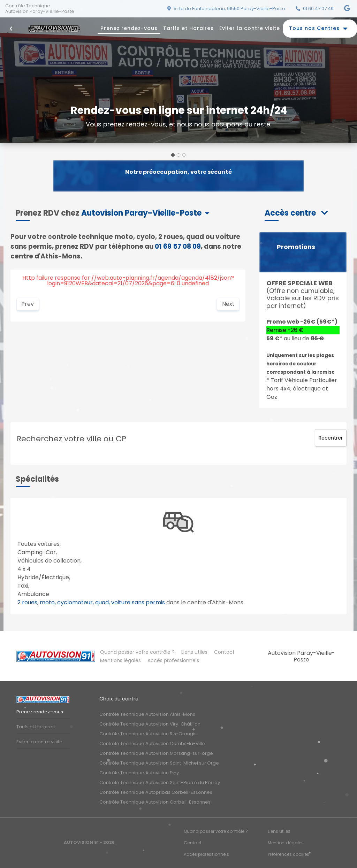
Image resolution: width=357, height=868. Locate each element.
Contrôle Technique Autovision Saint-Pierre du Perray (160, 782)
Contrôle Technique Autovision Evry (139, 773)
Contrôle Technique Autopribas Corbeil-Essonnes (156, 792)
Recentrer (331, 438)
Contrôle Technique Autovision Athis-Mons (147, 714)
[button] (296, 213)
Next (228, 304)
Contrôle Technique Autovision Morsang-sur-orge (156, 753)
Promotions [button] (296, 247)
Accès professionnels (173, 660)
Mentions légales (120, 660)
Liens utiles (194, 652)
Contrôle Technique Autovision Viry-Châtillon (150, 724)
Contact (224, 652)
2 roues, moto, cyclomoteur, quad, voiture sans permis (91, 602)
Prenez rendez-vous (129, 28)
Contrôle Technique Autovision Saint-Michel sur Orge (159, 763)
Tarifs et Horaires (188, 28)
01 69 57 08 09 (178, 246)
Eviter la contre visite (250, 28)
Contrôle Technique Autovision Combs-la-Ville (152, 743)
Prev (28, 304)
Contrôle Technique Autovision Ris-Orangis (148, 734)
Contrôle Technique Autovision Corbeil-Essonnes (155, 802)
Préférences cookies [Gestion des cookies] (288, 854)
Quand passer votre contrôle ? (137, 652)
